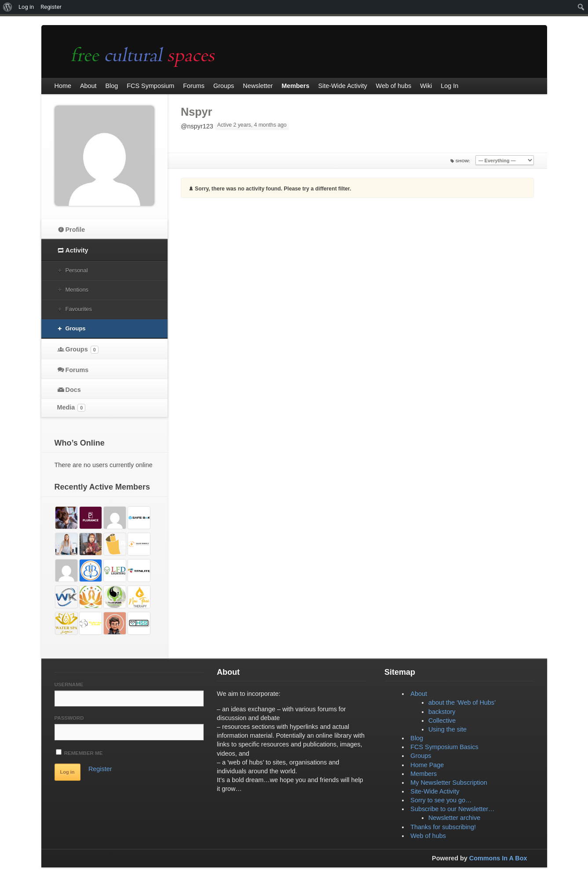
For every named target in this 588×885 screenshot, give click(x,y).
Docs (73, 390)
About (419, 694)
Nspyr (196, 112)
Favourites (79, 309)
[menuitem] (8, 7)
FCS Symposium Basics (444, 747)
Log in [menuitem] (26, 7)
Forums (77, 370)
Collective (442, 720)
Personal (77, 270)
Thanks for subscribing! (443, 827)
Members (424, 774)
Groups (76, 328)
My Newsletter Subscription (449, 783)
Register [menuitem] (51, 7)
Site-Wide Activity (435, 791)
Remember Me (79, 752)
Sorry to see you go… (441, 800)
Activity (77, 250)
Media (71, 408)
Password (69, 718)
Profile (75, 230)
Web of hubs (428, 836)
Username (69, 684)
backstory (442, 712)
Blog (417, 738)
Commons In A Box (498, 858)
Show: (463, 161)
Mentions (77, 290)
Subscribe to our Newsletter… (452, 809)
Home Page (427, 765)
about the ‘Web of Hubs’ (462, 702)
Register (100, 769)
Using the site (447, 729)
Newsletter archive (454, 818)
